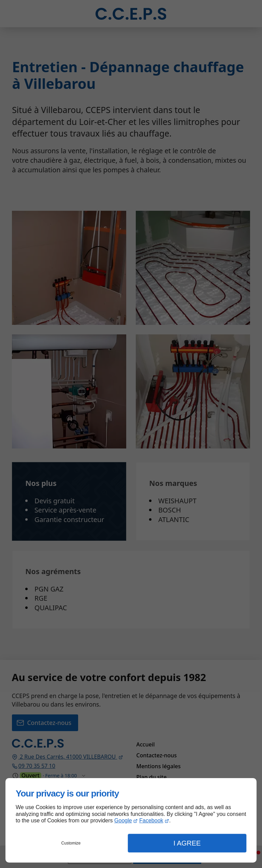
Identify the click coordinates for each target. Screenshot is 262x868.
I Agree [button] (187, 843)
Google (123, 820)
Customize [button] (71, 843)
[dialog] (131, 820)
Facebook (151, 820)
